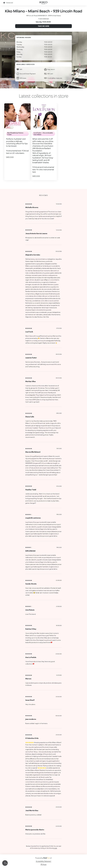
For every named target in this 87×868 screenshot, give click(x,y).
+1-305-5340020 (43, 19)
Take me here (43, 26)
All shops (44, 864)
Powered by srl (43, 858)
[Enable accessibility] (5, 863)
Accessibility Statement (43, 861)
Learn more (10, 157)
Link (56, 848)
